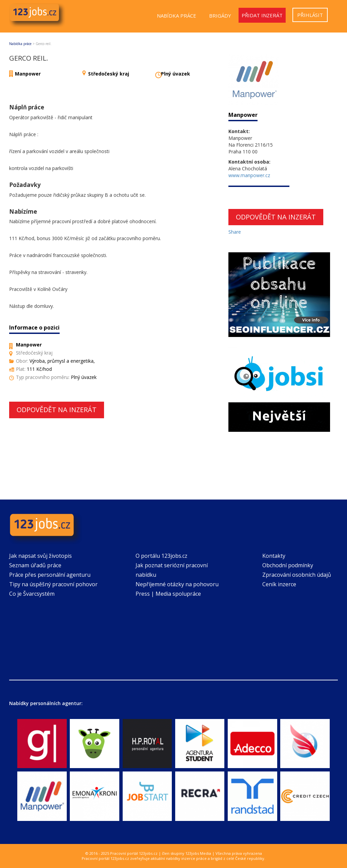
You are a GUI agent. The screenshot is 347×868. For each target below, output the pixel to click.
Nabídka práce (177, 16)
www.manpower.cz (249, 175)
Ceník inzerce (279, 584)
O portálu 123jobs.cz (161, 556)
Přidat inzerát (262, 15)
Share (235, 232)
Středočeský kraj (109, 74)
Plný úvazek (176, 74)
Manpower (28, 74)
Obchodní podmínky (288, 565)
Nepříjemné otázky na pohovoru (177, 584)
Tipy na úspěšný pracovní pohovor (53, 584)
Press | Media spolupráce (168, 594)
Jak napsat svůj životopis (40, 556)
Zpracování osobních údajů (297, 575)
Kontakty (274, 556)
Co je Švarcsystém (32, 594)
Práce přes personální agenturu (50, 575)
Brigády (220, 16)
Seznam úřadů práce (35, 565)
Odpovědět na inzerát (57, 410)
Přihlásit (310, 15)
